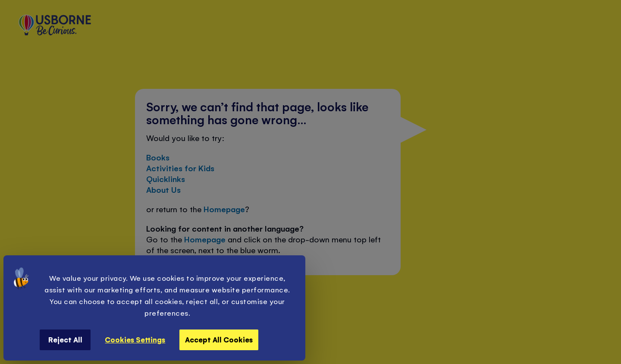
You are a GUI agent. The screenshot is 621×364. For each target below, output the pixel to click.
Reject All (65, 339)
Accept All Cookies (219, 339)
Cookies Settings (135, 339)
